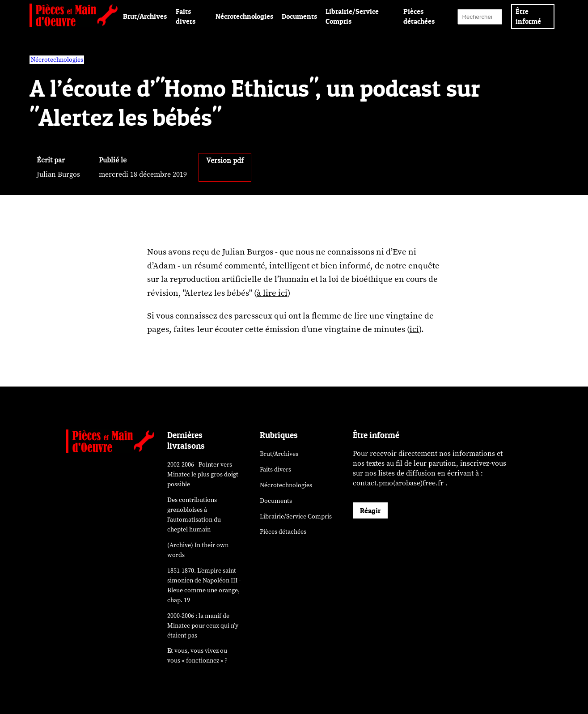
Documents (299, 16)
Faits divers (275, 470)
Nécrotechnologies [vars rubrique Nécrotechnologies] (57, 60)
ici (414, 329)
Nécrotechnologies (244, 16)
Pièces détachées (283, 532)
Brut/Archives (145, 16)
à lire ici (272, 293)
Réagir (370, 510)
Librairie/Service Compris (296, 516)
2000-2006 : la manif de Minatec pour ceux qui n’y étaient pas (203, 626)
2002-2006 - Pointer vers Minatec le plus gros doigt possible (203, 474)
